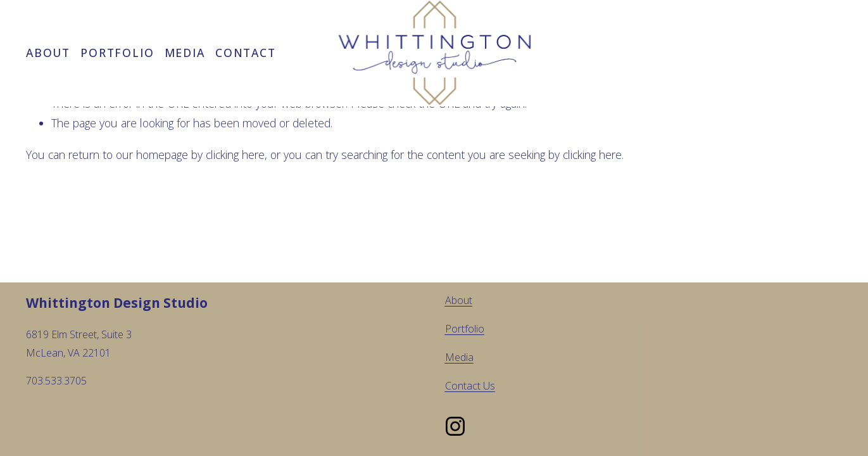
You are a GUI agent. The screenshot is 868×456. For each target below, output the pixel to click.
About (48, 53)
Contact (245, 53)
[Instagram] (455, 426)
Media (185, 53)
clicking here (235, 155)
